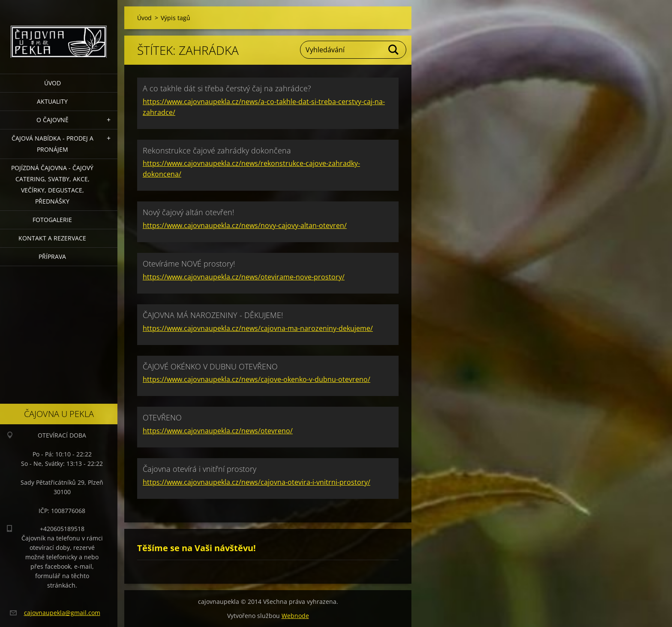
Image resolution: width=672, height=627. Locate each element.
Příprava (52, 256)
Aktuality (52, 101)
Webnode (295, 616)
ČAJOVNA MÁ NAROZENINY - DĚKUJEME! (213, 315)
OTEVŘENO (162, 417)
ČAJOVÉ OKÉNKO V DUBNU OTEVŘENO (210, 366)
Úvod (52, 83)
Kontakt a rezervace (52, 238)
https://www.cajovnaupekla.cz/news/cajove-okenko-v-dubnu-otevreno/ (256, 379)
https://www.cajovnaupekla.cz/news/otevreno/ (218, 431)
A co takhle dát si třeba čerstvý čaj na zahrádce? (227, 88)
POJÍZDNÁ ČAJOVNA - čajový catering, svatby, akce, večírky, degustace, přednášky (52, 184)
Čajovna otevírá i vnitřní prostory (199, 469)
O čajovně (52, 120)
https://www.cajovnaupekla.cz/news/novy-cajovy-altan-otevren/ (245, 225)
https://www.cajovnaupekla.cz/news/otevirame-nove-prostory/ (244, 277)
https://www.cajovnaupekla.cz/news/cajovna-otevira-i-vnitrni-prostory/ (256, 482)
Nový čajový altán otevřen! (188, 212)
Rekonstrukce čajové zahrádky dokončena (217, 150)
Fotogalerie (52, 220)
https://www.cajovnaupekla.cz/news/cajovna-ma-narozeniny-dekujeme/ (258, 328)
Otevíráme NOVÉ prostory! (189, 264)
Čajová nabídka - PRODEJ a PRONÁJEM (52, 144)
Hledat (394, 50)
